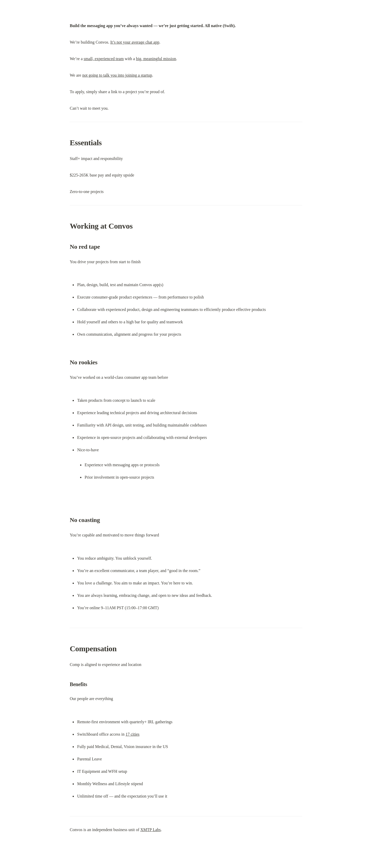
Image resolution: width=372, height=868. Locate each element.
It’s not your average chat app (135, 42)
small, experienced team (104, 59)
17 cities (133, 734)
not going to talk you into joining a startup (117, 75)
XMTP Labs (150, 830)
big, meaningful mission (156, 59)
